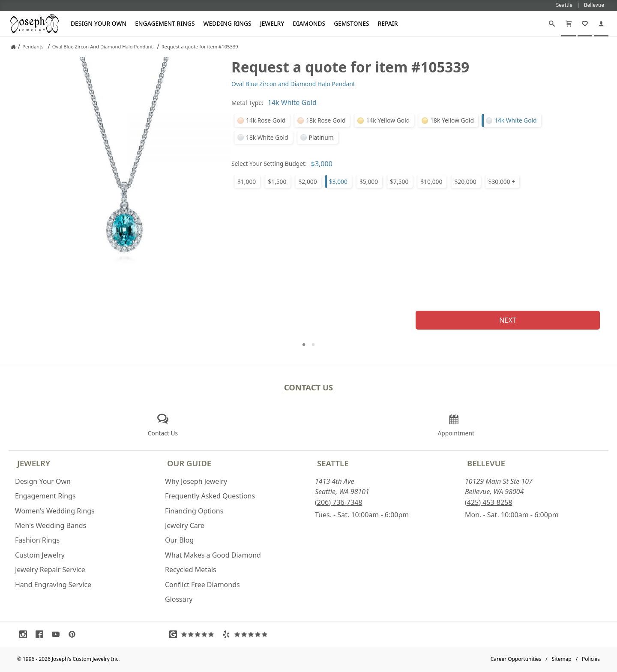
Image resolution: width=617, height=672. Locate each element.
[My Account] (601, 24)
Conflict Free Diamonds (202, 585)
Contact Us (309, 387)
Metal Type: (247, 103)
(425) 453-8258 (488, 502)
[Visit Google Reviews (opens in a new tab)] (194, 634)
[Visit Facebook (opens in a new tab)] (42, 634)
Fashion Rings (37, 540)
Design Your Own (99, 23)
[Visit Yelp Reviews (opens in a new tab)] (247, 634)
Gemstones (351, 23)
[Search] (552, 24)
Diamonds (309, 23)
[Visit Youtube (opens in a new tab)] (58, 634)
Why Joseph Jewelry (196, 481)
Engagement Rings (165, 23)
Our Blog (179, 540)
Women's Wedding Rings (55, 511)
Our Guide (189, 463)
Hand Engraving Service (53, 585)
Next (508, 320)
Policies (591, 659)
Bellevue (486, 463)
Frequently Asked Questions (210, 496)
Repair (388, 23)
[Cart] (569, 24)
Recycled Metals (191, 570)
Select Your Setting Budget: (269, 163)
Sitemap (562, 659)
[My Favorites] (585, 24)
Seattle (333, 463)
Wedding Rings (228, 23)
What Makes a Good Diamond (213, 555)
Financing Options (194, 511)
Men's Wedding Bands (51, 525)
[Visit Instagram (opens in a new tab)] (25, 634)
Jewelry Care (185, 525)
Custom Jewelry (40, 555)
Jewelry (272, 23)
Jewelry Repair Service (50, 570)
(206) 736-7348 (338, 502)
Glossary (179, 599)
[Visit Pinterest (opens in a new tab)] (74, 634)
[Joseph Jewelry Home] (13, 47)
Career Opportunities (516, 659)
